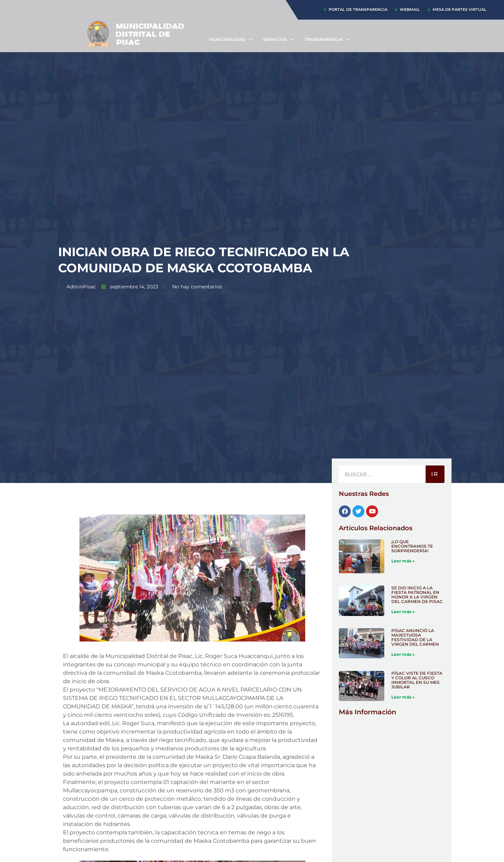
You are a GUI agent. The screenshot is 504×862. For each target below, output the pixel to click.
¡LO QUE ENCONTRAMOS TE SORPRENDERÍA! (412, 546)
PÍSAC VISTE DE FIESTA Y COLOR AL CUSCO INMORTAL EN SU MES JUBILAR (417, 680)
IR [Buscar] (435, 474)
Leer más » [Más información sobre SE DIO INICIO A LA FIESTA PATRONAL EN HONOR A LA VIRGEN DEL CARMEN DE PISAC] (403, 612)
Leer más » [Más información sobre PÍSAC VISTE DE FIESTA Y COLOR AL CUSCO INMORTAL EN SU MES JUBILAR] (403, 697)
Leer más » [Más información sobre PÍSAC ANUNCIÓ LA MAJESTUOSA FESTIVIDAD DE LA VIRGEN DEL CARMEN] (403, 655)
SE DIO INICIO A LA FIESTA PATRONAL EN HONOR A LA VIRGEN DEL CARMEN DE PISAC (417, 595)
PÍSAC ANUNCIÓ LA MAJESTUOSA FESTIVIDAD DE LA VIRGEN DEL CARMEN (415, 638)
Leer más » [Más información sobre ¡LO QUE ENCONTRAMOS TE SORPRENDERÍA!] (403, 561)
